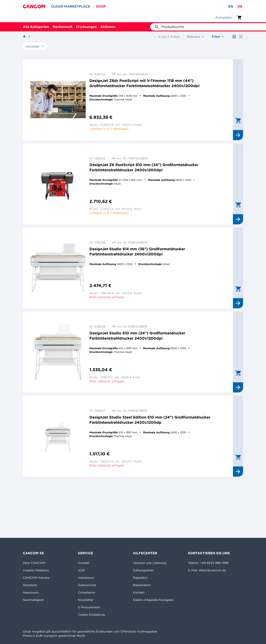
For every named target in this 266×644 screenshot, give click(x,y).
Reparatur (140, 578)
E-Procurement (89, 607)
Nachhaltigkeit (33, 600)
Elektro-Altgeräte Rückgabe (153, 600)
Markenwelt (63, 27)
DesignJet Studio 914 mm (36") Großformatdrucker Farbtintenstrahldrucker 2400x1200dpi (137, 251)
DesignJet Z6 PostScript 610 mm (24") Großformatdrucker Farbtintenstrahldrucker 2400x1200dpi (144, 167)
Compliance (87, 592)
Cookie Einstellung (91, 615)
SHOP (101, 6)
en (231, 6)
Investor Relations (36, 570)
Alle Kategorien (36, 27)
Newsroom (31, 592)
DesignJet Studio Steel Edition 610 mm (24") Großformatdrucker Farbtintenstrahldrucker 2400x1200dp (150, 420)
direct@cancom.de (212, 570)
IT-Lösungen (86, 27)
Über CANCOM (34, 563)
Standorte (30, 585)
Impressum (86, 578)
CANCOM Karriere (36, 578)
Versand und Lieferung (150, 563)
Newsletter (86, 600)
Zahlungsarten (143, 570)
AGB (81, 570)
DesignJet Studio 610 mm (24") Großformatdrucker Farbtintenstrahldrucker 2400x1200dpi (137, 336)
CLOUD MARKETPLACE (71, 6)
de (240, 6)
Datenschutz (87, 585)
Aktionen (108, 27)
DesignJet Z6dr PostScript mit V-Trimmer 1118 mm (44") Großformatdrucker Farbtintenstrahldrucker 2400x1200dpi (144, 83)
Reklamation (142, 585)
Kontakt (84, 563)
